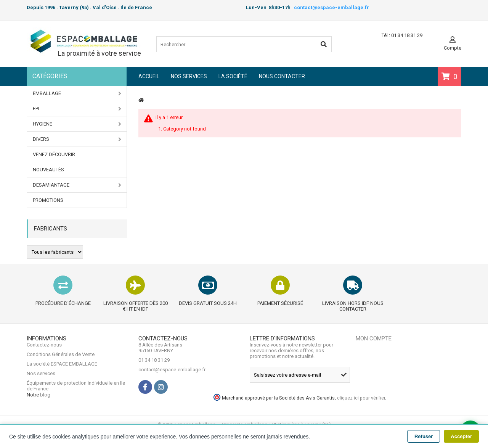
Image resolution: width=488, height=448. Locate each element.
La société (233, 76)
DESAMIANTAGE (77, 185)
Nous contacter (282, 76)
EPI (77, 109)
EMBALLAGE (77, 93)
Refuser (424, 436)
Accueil (149, 76)
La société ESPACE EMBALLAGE (62, 382)
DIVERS (77, 139)
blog (45, 416)
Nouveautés (48, 170)
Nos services (189, 76)
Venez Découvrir (54, 154)
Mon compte (374, 351)
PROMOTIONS (48, 200)
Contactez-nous (44, 363)
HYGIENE (77, 124)
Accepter (461, 436)
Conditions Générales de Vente (61, 372)
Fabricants (51, 229)
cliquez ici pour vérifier (406, 414)
